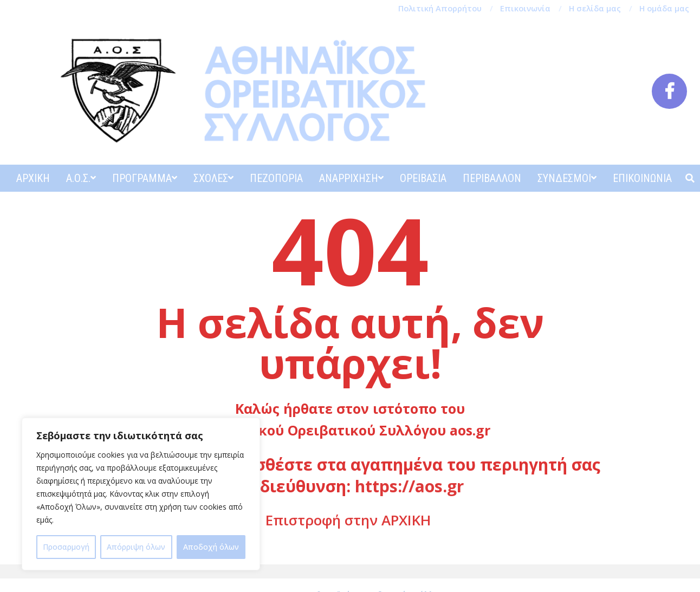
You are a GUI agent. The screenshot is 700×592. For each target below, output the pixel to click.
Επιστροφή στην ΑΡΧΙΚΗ (348, 520)
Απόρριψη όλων (136, 547)
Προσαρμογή (66, 547)
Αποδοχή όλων (211, 547)
